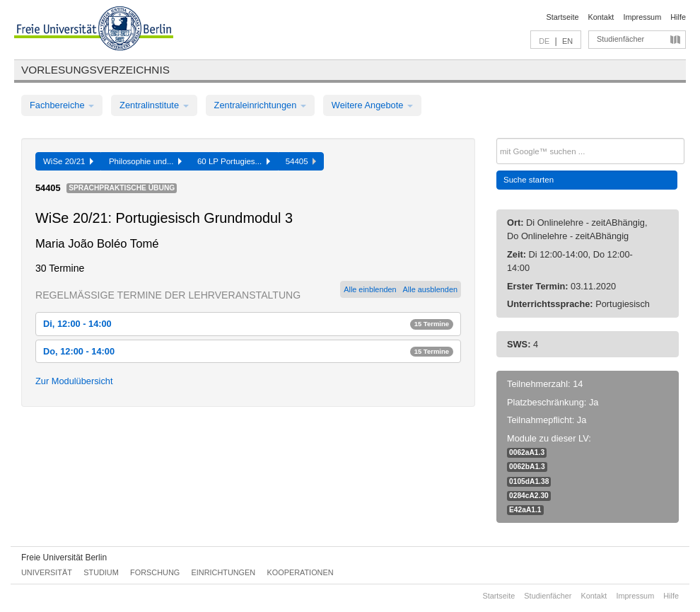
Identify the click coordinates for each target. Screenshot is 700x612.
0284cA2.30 (529, 496)
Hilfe (678, 17)
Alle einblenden (370, 289)
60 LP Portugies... (234, 161)
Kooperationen (301, 572)
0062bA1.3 (527, 467)
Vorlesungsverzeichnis (95, 70)
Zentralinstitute (154, 105)
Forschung (155, 572)
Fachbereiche (62, 105)
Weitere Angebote (372, 105)
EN (567, 41)
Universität (47, 572)
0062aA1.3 (527, 452)
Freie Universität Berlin (64, 558)
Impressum (642, 17)
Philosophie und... (145, 161)
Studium (101, 572)
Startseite (563, 17)
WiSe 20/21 (68, 161)
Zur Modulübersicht (74, 381)
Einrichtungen (224, 572)
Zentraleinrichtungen (260, 105)
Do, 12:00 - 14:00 (248, 351)
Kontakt (601, 17)
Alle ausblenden (430, 289)
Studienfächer (620, 39)
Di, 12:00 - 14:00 (248, 324)
